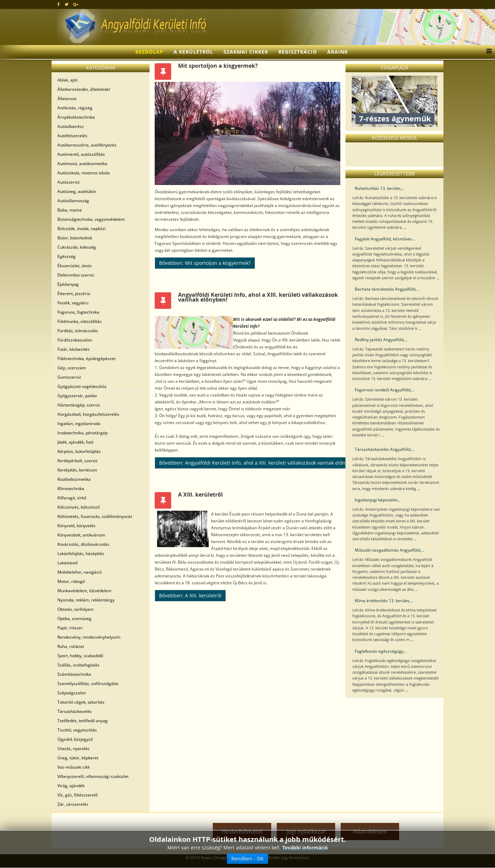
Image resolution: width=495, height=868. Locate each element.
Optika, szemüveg (74, 619)
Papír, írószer (70, 628)
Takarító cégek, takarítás (81, 702)
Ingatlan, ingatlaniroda (79, 424)
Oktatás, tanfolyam (75, 609)
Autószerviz (69, 182)
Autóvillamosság (73, 201)
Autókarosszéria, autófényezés (87, 145)
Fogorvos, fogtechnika (78, 312)
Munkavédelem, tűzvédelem (84, 591)
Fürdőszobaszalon (75, 340)
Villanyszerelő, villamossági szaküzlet (93, 776)
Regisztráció (298, 52)
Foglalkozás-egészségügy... (381, 651)
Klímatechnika (71, 489)
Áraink (338, 52)
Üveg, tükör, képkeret (78, 758)
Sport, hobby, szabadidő (80, 656)
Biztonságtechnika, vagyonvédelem (91, 219)
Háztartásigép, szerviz (79, 405)
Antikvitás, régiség (75, 108)
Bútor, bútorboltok (75, 238)
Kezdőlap (149, 52)
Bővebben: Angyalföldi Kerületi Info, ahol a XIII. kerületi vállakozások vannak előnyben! (258, 463)
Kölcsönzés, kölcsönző (79, 507)
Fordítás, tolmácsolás (78, 331)
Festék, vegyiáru (73, 303)
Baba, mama (70, 210)
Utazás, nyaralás (73, 748)
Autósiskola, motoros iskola (84, 173)
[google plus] (76, 4)
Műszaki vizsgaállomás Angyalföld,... (389, 550)
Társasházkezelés (75, 711)
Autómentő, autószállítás (81, 154)
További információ (305, 848)
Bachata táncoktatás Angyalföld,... (387, 289)
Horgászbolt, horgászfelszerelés (88, 414)
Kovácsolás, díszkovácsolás (83, 544)
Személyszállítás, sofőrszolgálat (88, 683)
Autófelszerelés (72, 136)
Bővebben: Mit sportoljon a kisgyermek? (205, 263)
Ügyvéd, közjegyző (75, 739)
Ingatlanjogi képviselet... (378, 500)
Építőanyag (68, 284)
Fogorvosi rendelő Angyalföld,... (385, 390)
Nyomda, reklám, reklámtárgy (86, 600)
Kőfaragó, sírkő (72, 498)
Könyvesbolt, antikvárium (81, 535)
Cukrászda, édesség (77, 247)
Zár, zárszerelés (73, 804)
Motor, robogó (71, 581)
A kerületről (193, 52)
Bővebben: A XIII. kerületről (190, 595)
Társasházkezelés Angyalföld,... (385, 449)
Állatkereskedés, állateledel (84, 89)
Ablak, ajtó (67, 80)
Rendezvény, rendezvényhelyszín (89, 637)
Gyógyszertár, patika (77, 396)
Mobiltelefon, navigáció (80, 572)
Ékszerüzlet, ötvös (75, 266)
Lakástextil (68, 563)
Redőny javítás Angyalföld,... (381, 340)
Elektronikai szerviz (76, 275)
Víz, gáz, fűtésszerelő (78, 795)
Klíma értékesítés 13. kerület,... (384, 601)
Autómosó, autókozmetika (82, 164)
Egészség (67, 256)
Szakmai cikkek (246, 52)
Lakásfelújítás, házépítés (81, 554)
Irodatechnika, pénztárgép (82, 433)
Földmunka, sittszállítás (80, 321)
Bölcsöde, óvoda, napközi (81, 229)
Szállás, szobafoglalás (78, 665)
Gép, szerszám (72, 368)
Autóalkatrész (71, 126)
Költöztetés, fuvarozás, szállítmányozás (95, 516)
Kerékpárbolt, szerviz (78, 461)
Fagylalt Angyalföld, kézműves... (385, 239)
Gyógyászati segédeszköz (82, 386)
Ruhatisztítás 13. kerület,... (380, 188)
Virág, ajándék (71, 786)
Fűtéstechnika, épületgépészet (86, 359)
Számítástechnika (74, 674)
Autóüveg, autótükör (77, 191)
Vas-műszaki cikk (74, 767)
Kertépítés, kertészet (77, 470)
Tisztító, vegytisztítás (77, 730)
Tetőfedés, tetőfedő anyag (82, 721)
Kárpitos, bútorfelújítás (79, 451)
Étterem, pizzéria (74, 294)
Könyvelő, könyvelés (76, 526)
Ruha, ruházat (71, 646)
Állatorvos (67, 99)
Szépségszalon (72, 693)
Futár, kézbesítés (74, 349)
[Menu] (487, 52)
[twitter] (67, 4)
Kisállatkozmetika (74, 479)
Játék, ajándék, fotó (75, 442)
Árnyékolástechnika (76, 117)
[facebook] (59, 4)
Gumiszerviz (69, 377)
